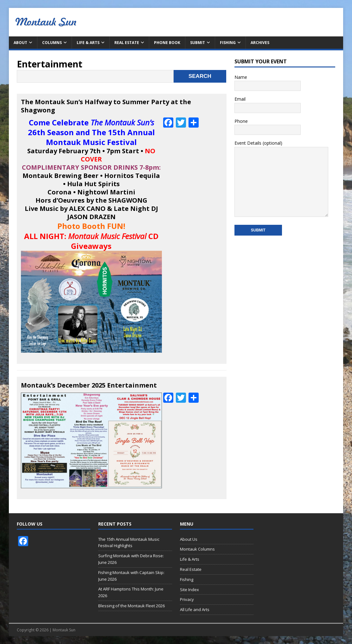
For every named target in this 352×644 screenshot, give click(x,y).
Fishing (228, 43)
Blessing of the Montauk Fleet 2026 (131, 606)
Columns (52, 43)
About (20, 43)
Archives (260, 43)
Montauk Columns (197, 549)
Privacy (187, 599)
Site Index (189, 590)
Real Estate (127, 43)
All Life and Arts (195, 609)
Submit (198, 43)
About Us (189, 539)
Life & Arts (88, 43)
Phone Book (167, 43)
